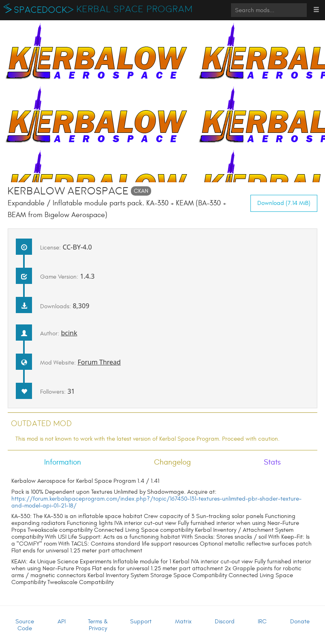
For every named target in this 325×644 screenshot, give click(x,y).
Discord (225, 622)
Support (141, 622)
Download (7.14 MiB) (284, 203)
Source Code (25, 625)
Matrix (183, 622)
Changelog (172, 462)
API (62, 622)
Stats (272, 462)
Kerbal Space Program (135, 9)
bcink (69, 333)
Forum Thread (99, 362)
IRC (262, 622)
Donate (300, 622)
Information (63, 462)
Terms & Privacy (98, 625)
